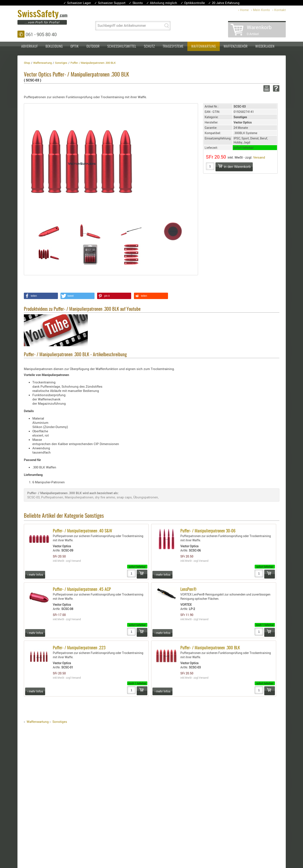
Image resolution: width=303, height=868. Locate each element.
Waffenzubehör (236, 47)
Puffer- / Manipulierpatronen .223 (79, 648)
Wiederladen (265, 47)
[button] (41, 296)
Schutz (149, 47)
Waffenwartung (204, 47)
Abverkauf (30, 47)
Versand (259, 157)
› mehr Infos (35, 575)
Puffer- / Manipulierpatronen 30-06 (208, 531)
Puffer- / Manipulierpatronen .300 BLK (210, 648)
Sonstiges (60, 722)
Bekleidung (54, 47)
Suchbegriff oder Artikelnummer (122, 26)
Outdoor (93, 47)
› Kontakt (279, 10)
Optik (75, 47)
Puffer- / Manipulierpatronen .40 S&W (83, 531)
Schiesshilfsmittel (122, 47)
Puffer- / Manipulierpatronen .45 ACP (82, 590)
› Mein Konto (261, 10)
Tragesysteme (173, 47)
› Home (243, 10)
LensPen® (189, 590)
